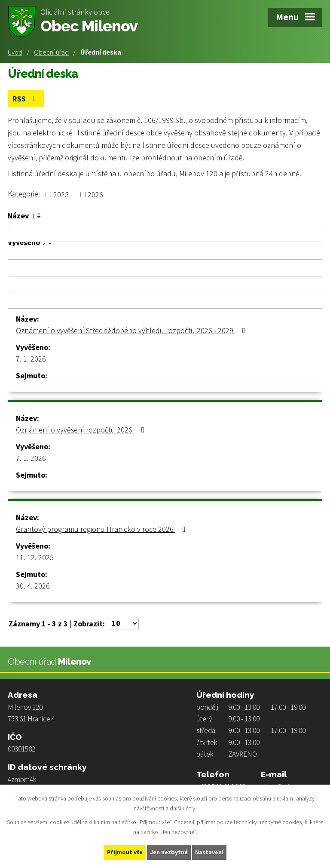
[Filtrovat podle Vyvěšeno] (165, 268)
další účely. (183, 808)
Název (21, 216)
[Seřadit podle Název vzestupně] (40, 214)
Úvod (15, 52)
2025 (61, 195)
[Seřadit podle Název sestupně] (40, 217)
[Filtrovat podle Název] (165, 233)
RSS (26, 99)
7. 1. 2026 (31, 359)
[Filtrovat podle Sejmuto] (165, 301)
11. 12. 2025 (35, 557)
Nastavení (209, 852)
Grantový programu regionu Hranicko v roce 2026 (102, 529)
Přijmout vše (125, 852)
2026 (95, 195)
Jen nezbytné (169, 852)
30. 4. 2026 (33, 586)
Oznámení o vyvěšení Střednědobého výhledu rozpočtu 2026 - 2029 (132, 330)
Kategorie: (24, 194)
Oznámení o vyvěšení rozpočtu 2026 (82, 430)
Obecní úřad (51, 52)
